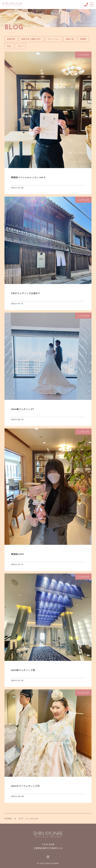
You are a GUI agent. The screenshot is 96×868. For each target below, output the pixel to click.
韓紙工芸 (70, 39)
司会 (9, 46)
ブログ (20, 46)
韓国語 (83, 39)
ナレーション (54, 39)
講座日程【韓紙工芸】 (31, 39)
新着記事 (11, 39)
